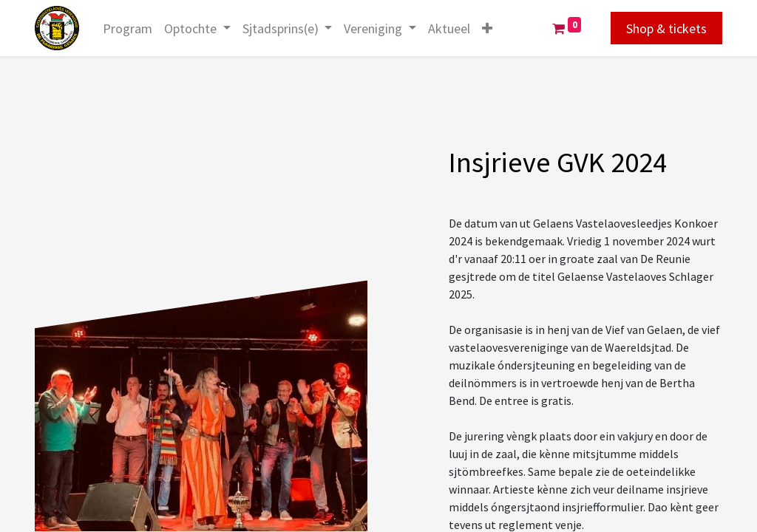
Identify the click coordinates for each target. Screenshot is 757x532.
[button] (487, 28)
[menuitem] (128, 28)
